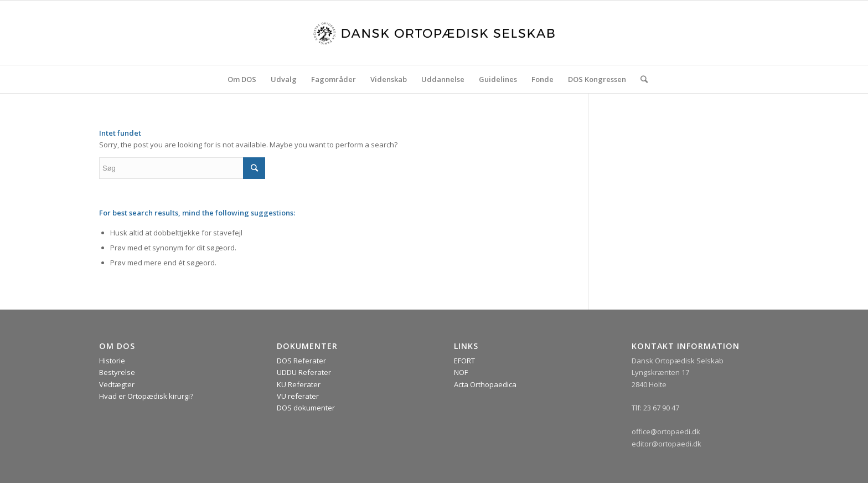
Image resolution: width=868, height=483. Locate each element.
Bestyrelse (117, 372)
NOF (461, 372)
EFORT (464, 361)
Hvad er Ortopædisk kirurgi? (146, 396)
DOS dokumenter (306, 408)
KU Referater (299, 384)
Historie (112, 361)
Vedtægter (117, 384)
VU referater (298, 396)
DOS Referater (301, 361)
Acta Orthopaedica (485, 384)
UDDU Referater (304, 372)
